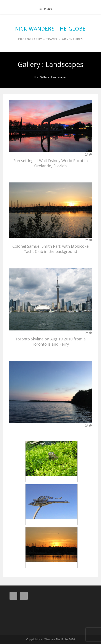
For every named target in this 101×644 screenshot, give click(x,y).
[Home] (35, 77)
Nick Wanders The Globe (50, 29)
